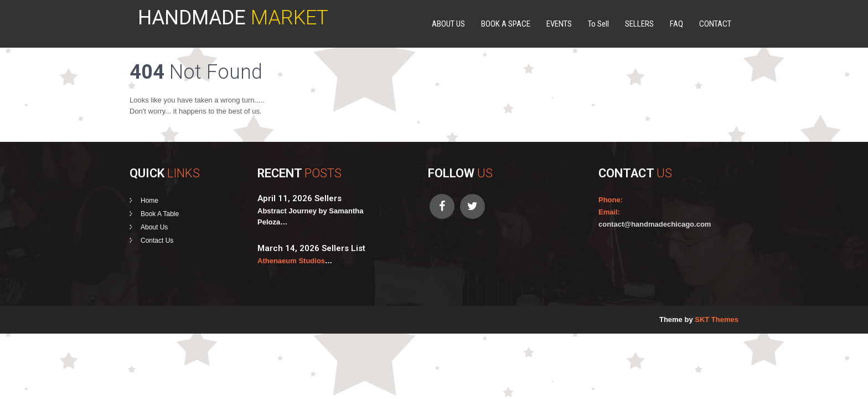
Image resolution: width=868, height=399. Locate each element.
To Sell (598, 24)
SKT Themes (717, 319)
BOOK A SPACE (506, 24)
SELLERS (639, 24)
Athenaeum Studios (291, 261)
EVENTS (559, 24)
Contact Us (157, 241)
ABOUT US (448, 24)
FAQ (676, 24)
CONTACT (715, 24)
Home (149, 201)
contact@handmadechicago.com (655, 224)
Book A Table (160, 214)
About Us (154, 227)
